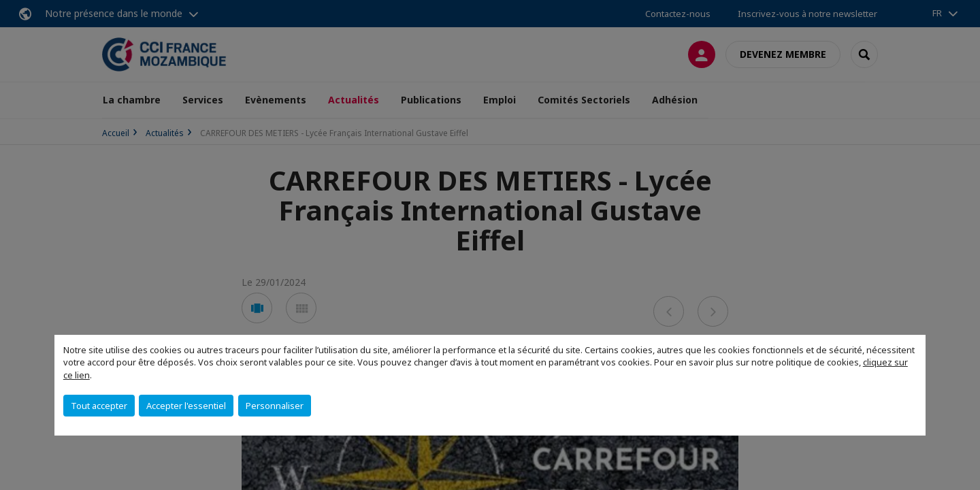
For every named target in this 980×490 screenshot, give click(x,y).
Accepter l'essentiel (186, 406)
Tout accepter (99, 406)
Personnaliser (275, 406)
